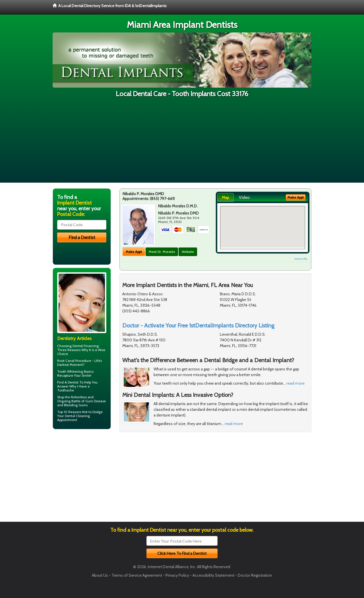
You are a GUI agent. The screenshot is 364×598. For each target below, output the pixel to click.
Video (244, 197)
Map (226, 197)
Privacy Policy (177, 575)
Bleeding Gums (76, 405)
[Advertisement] (182, 143)
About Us (100, 575)
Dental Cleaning (77, 416)
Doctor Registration (255, 575)
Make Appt (134, 252)
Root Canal (66, 361)
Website (188, 252)
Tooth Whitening (70, 371)
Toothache (66, 390)
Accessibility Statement (213, 575)
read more (295, 383)
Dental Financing (86, 346)
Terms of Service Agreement (137, 575)
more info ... (301, 259)
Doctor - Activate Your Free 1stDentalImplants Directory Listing (198, 325)
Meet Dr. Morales (162, 252)
